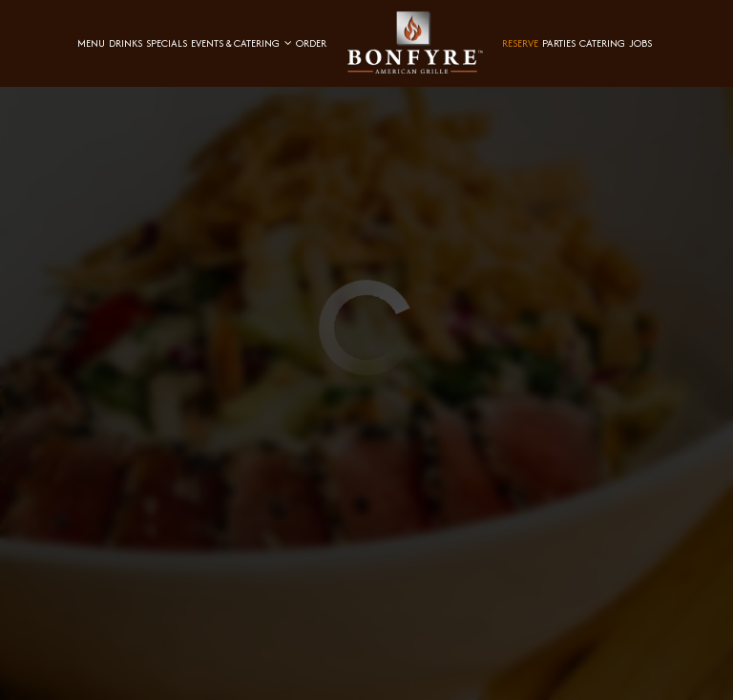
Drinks (126, 43)
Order (311, 43)
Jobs (640, 43)
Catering (602, 43)
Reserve (520, 43)
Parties (559, 43)
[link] (414, 43)
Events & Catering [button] (241, 43)
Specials (167, 43)
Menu (91, 43)
